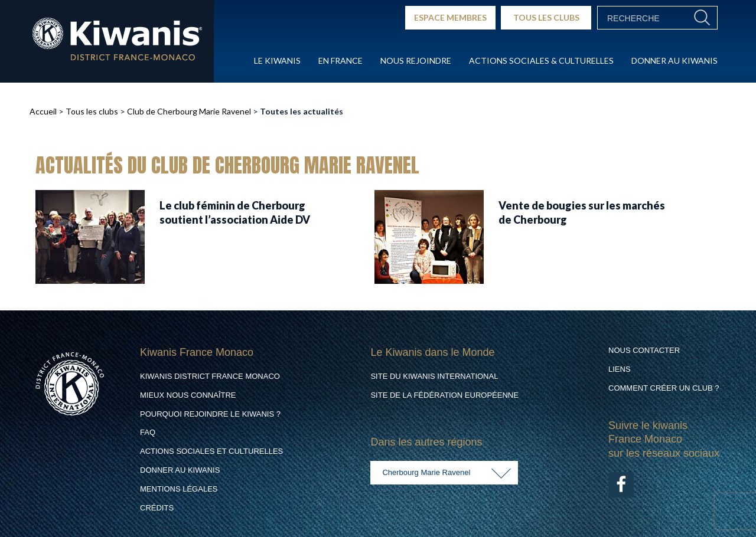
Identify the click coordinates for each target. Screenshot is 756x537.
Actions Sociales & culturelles (541, 60)
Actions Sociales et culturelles (211, 451)
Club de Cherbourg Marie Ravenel (189, 111)
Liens (620, 369)
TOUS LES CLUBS (546, 17)
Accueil (43, 111)
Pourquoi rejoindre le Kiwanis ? (210, 414)
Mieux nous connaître (188, 395)
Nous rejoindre (416, 60)
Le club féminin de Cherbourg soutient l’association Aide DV (235, 212)
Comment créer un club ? (664, 388)
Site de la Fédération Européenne (444, 395)
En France (340, 60)
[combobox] (444, 473)
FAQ (148, 432)
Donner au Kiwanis (674, 60)
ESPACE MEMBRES (450, 17)
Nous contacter (644, 350)
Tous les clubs (92, 111)
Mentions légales (179, 489)
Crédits (157, 508)
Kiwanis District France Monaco (210, 376)
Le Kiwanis (277, 60)
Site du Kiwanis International (434, 376)
